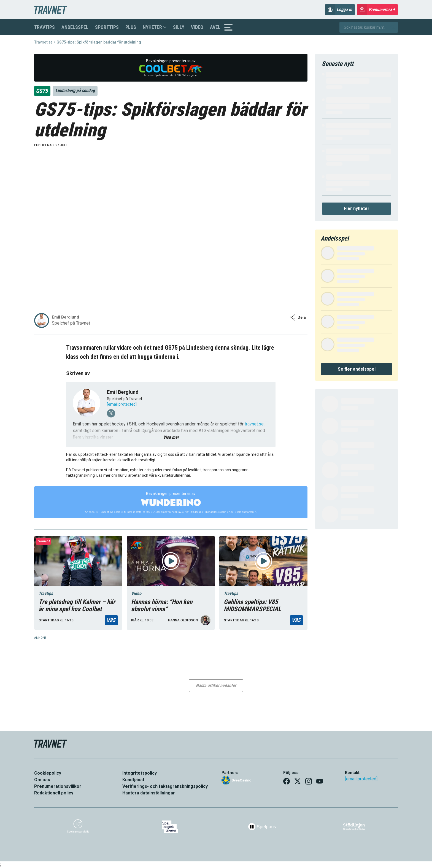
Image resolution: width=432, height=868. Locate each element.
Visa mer (171, 437)
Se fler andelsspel (357, 369)
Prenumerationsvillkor (58, 786)
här (187, 475)
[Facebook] (287, 781)
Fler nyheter (357, 208)
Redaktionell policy (54, 793)
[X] (298, 781)
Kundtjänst (133, 780)
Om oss (42, 780)
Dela (298, 317)
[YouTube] (320, 781)
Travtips (44, 27)
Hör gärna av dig (148, 454)
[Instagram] (309, 781)
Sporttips (107, 27)
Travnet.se (43, 42)
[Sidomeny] (228, 27)
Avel (215, 27)
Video (197, 27)
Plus (131, 27)
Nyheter (155, 27)
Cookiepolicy (48, 773)
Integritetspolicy (140, 773)
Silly (179, 27)
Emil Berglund (123, 392)
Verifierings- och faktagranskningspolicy (165, 786)
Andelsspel (75, 27)
